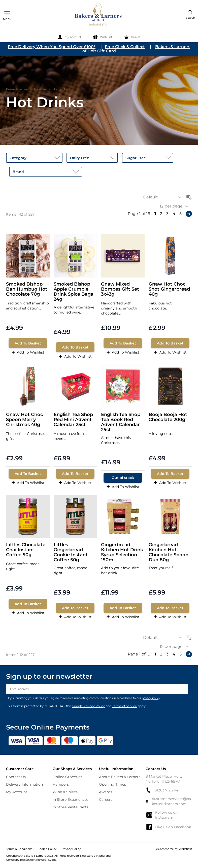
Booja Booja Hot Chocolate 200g (168, 417)
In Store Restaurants (71, 807)
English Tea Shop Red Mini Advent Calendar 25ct (73, 420)
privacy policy (151, 698)
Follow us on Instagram (162, 815)
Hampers (61, 784)
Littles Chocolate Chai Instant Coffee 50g (26, 550)
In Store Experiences (71, 800)
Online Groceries (67, 777)
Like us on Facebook (168, 827)
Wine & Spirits (65, 792)
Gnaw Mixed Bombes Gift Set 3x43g (120, 289)
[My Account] (70, 37)
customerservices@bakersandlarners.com (168, 801)
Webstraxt (185, 849)
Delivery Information (24, 784)
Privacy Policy (71, 849)
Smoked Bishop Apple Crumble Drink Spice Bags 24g (73, 292)
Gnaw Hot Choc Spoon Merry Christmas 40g (24, 420)
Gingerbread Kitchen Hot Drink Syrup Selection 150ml (122, 552)
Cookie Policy (47, 849)
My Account (17, 792)
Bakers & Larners (17, 89)
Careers (106, 800)
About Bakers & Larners (120, 777)
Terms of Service (124, 706)
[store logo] (98, 15)
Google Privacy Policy (88, 706)
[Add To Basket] (28, 343)
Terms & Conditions (19, 849)
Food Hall (41, 89)
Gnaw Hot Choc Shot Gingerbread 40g (169, 289)
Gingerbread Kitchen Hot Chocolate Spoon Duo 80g (169, 552)
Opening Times (112, 784)
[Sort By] (164, 197)
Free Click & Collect (125, 47)
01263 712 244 (162, 790)
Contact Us (16, 777)
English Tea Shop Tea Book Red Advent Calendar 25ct (121, 422)
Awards (106, 792)
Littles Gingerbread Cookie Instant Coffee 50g (71, 552)
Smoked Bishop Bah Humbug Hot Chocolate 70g (27, 289)
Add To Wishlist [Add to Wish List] (28, 352)
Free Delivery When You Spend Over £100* (52, 47)
